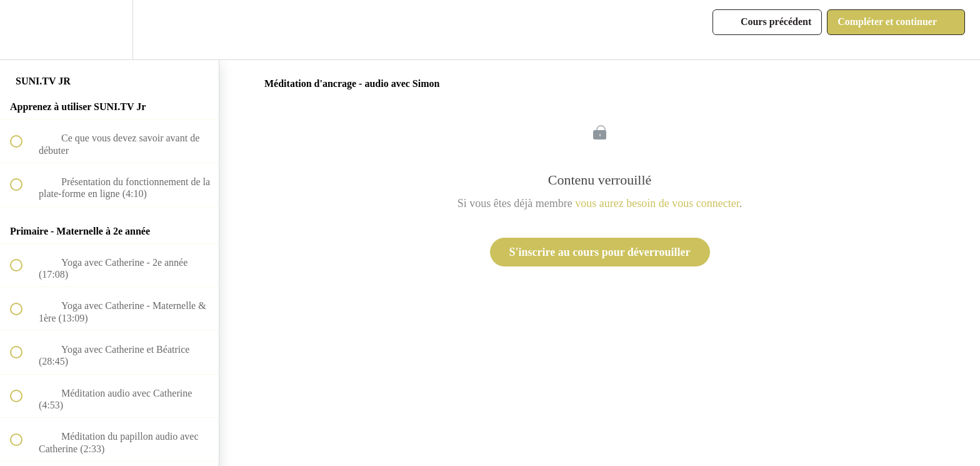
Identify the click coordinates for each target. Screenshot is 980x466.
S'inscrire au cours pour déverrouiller (600, 252)
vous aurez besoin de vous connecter (657, 203)
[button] (23, 30)
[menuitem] (109, 30)
